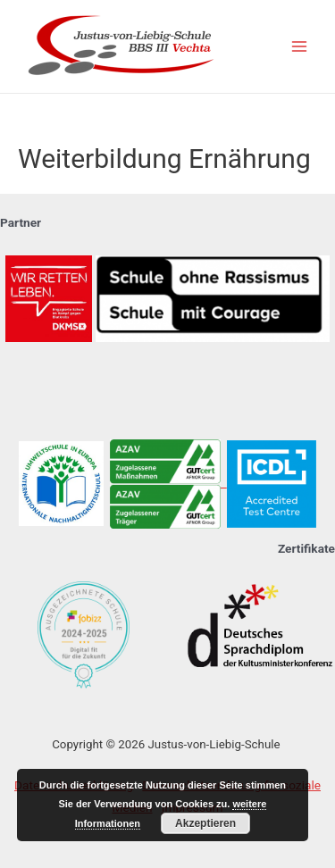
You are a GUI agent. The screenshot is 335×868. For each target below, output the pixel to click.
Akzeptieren (205, 823)
